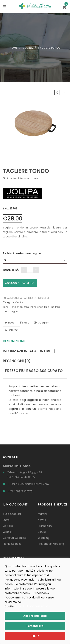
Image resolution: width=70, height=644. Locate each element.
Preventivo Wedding (51, 544)
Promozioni (45, 526)
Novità (42, 520)
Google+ (41, 323)
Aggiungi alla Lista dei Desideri (18, 298)
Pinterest (12, 330)
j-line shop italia (19, 307)
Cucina (28, 48)
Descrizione (14, 341)
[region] (35, 601)
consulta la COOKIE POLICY (33, 606)
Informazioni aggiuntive (27, 351)
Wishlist (8, 532)
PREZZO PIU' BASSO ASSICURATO (34, 371)
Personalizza (35, 626)
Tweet (10, 323)
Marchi (42, 514)
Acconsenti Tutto (35, 616)
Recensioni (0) (17, 361)
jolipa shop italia (40, 307)
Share (25, 323)
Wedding (44, 538)
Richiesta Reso (12, 544)
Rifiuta (35, 636)
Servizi (42, 532)
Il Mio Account (12, 514)
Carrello (8, 526)
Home (14, 48)
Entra (6, 520)
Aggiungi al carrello (20, 283)
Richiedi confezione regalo (22, 253)
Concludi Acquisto (15, 538)
